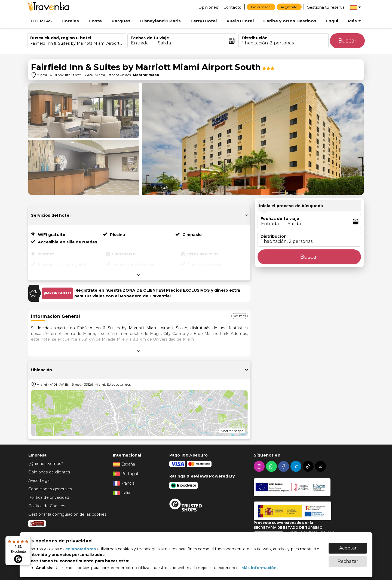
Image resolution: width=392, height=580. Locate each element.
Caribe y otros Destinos (290, 21)
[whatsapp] (272, 466)
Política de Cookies (47, 506)
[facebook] (284, 466)
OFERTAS (41, 21)
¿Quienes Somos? (46, 464)
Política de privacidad (49, 497)
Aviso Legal (39, 481)
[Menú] (27, 539)
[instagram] (260, 466)
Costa (95, 21)
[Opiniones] (208, 7)
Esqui (332, 21)
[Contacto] (232, 7)
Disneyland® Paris (161, 21)
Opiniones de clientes (49, 472)
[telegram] (297, 466)
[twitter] (321, 466)
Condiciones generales (50, 489)
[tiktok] (309, 466)
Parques (121, 21)
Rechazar (348, 559)
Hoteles (70, 21)
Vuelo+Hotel (240, 21)
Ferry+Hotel (204, 21)
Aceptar (348, 545)
